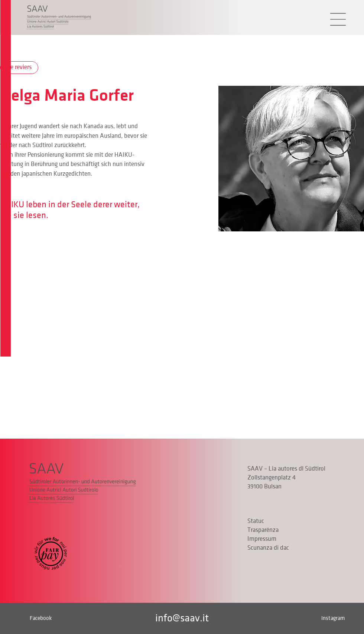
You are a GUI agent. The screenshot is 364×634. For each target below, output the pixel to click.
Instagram (333, 618)
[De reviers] (19, 68)
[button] (338, 19)
